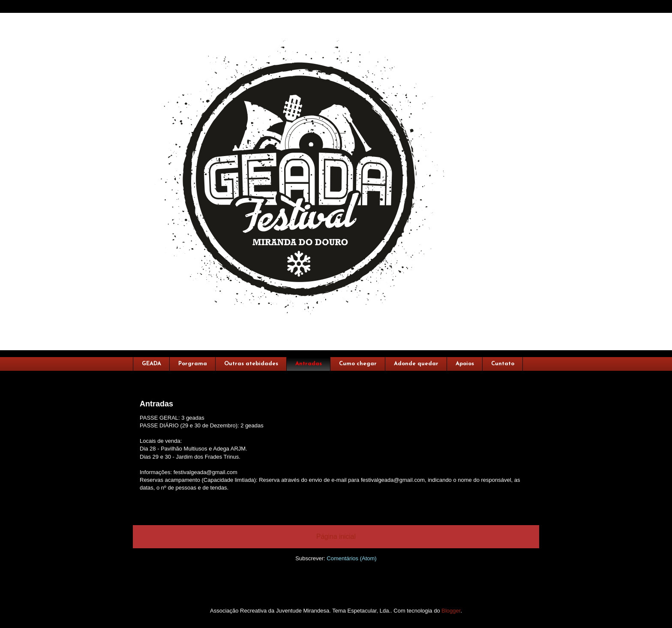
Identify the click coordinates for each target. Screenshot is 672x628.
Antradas (309, 364)
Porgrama (193, 364)
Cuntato (503, 364)
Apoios (465, 364)
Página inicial (336, 536)
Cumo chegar (358, 364)
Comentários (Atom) (351, 558)
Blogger (451, 611)
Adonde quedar (416, 364)
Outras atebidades (251, 364)
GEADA (151, 364)
